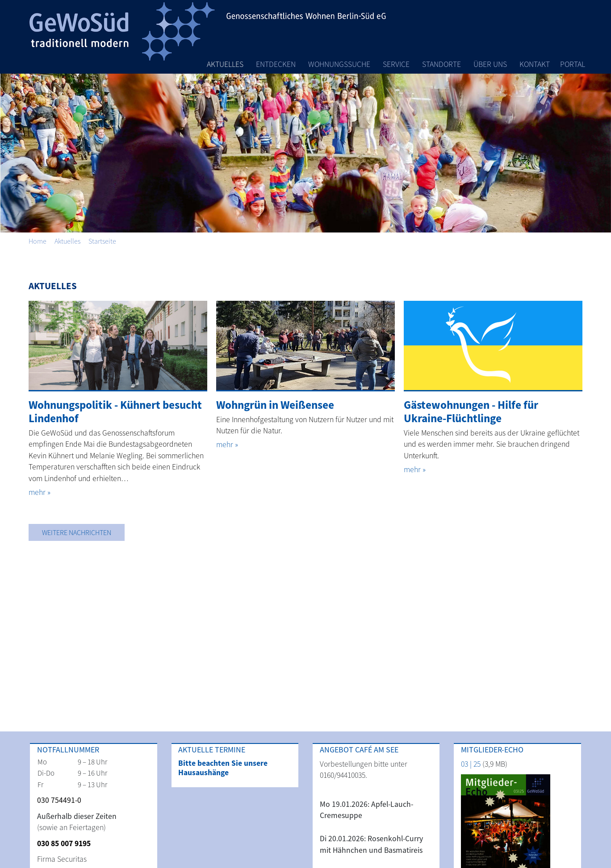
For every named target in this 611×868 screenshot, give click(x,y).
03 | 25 (471, 764)
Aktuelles (225, 64)
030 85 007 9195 (64, 843)
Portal (573, 64)
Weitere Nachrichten (77, 532)
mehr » (40, 492)
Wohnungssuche (339, 64)
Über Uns (490, 64)
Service (396, 64)
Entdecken (276, 64)
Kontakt (535, 64)
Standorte (442, 64)
